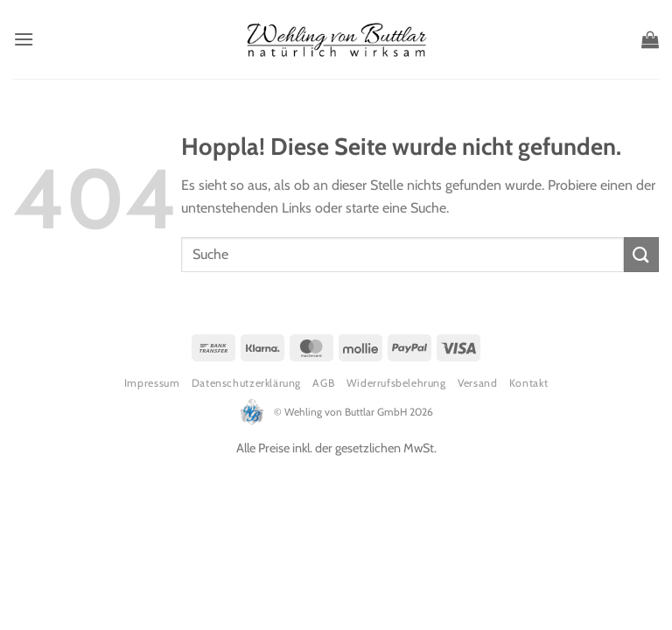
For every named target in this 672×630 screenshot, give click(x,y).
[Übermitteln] (641, 254)
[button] (24, 39)
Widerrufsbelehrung (396, 383)
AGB (323, 383)
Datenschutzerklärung (246, 383)
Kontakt (528, 383)
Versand (477, 383)
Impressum (152, 383)
